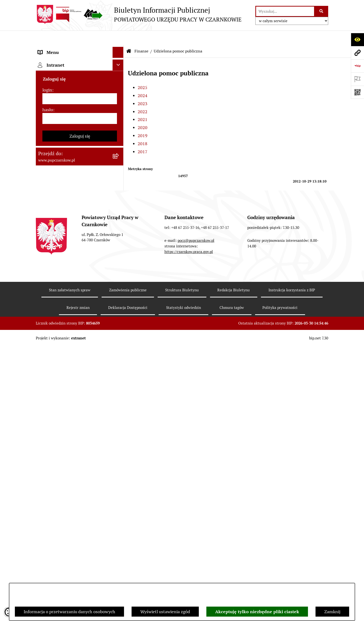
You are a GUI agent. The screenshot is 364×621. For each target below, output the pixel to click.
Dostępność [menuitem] (49, 71)
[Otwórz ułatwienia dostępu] (357, 40)
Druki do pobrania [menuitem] (55, 400)
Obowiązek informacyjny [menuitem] (62, 82)
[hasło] (80, 552)
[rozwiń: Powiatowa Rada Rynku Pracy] (119, 126)
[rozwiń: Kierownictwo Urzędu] (119, 115)
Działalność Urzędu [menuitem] (57, 93)
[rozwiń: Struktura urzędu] (119, 104)
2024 (143, 81)
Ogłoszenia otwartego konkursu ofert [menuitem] (74, 158)
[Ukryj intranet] (118, 499)
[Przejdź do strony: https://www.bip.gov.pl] (357, 66)
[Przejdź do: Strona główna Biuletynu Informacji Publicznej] (129, 37)
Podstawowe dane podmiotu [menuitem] (65, 49)
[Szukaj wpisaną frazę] (321, 11)
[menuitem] (80, 183)
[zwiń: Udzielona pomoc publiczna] (119, 198)
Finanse (141, 36)
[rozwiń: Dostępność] (119, 71)
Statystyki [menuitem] (48, 367)
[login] (80, 532)
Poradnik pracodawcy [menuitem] (58, 389)
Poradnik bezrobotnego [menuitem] (61, 378)
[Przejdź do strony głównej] (139, 14)
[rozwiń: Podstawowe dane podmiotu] (119, 49)
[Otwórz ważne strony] (357, 79)
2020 (143, 113)
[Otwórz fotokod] (357, 92)
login (47, 524)
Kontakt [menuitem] (46, 60)
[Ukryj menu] (118, 38)
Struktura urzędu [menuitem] (54, 104)
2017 (143, 137)
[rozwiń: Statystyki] (119, 367)
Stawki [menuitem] (44, 440)
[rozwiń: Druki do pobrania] (119, 400)
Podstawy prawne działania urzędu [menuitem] (72, 137)
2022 (143, 97)
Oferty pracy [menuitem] (50, 411)
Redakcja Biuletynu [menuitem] (56, 451)
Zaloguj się (80, 570)
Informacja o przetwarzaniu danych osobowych (69, 612)
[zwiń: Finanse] (119, 170)
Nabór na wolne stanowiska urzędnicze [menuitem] (65, 426)
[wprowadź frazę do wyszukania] (285, 11)
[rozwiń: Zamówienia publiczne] (119, 148)
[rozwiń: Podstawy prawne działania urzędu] (119, 137)
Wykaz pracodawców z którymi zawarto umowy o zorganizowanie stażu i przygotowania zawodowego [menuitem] (72, 468)
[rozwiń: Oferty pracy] (119, 411)
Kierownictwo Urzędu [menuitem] (59, 115)
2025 (143, 73)
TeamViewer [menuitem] (50, 486)
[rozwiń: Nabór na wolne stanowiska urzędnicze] (119, 422)
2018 (143, 129)
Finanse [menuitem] (46, 169)
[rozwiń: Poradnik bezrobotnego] (119, 378)
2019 (143, 121)
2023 (143, 89)
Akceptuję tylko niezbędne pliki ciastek (257, 612)
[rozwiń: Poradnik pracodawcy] (119, 389)
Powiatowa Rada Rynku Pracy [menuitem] (66, 126)
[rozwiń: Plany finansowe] (119, 183)
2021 (143, 105)
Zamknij (332, 612)
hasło (48, 543)
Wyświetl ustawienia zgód (165, 612)
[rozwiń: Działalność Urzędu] (119, 93)
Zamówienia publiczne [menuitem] (60, 148)
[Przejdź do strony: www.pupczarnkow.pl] (357, 53)
